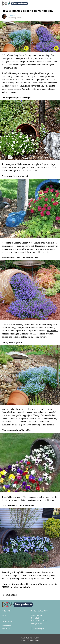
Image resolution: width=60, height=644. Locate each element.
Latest (4, 615)
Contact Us (6, 629)
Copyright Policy (36, 624)
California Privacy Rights (39, 621)
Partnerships (7, 626)
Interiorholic (52, 331)
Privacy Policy (36, 618)
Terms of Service (37, 615)
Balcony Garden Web (23, 243)
